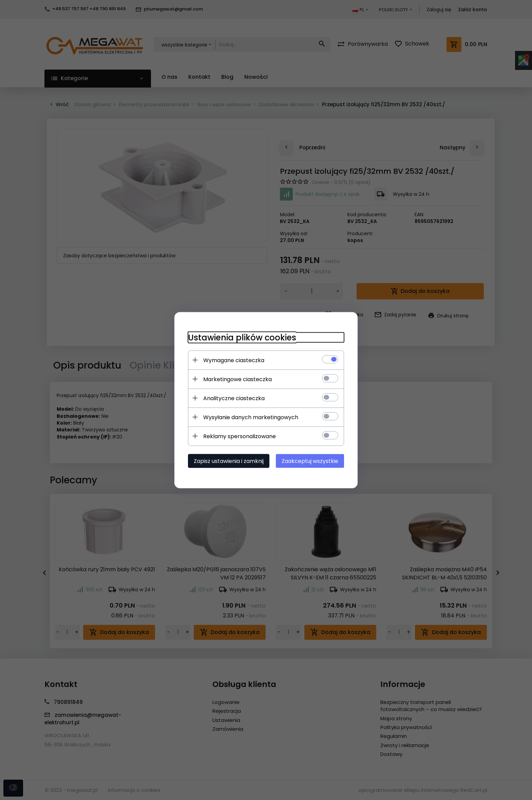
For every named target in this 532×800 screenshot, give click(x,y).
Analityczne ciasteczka (234, 398)
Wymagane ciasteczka (234, 360)
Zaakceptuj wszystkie (310, 461)
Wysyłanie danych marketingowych (251, 417)
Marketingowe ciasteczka (237, 379)
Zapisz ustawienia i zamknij (229, 461)
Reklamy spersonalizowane (240, 436)
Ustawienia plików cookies (242, 337)
